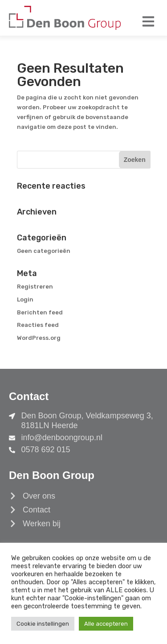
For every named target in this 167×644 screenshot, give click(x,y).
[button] (148, 21)
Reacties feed (38, 325)
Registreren (35, 287)
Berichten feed (40, 312)
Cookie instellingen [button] (43, 624)
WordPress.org (39, 338)
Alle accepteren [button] (106, 624)
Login (25, 299)
